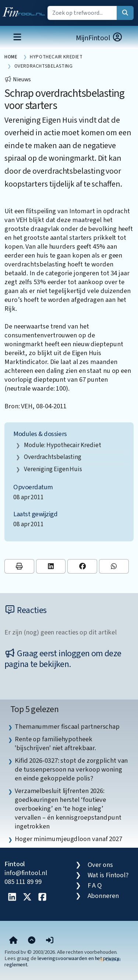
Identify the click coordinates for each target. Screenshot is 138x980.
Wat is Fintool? (108, 875)
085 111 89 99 (23, 882)
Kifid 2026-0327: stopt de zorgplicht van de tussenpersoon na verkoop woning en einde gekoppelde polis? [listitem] (71, 769)
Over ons (100, 865)
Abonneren (103, 896)
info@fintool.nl (26, 873)
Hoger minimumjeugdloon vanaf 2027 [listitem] (68, 839)
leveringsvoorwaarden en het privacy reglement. (62, 962)
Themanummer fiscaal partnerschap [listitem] (67, 727)
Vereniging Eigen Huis (53, 469)
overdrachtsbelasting (53, 457)
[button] (50, 941)
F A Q (95, 885)
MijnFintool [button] (99, 38)
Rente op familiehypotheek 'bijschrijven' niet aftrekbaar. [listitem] (55, 743)
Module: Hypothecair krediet (63, 445)
